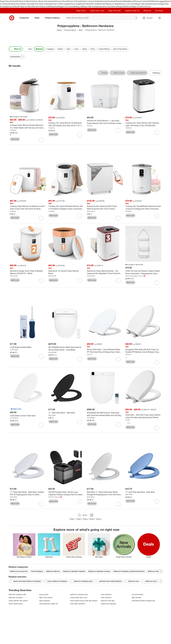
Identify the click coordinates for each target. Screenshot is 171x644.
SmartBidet (52, 352)
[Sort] (28, 49)
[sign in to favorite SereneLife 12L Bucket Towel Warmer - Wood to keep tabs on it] (80, 281)
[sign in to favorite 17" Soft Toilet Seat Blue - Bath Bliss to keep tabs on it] (157, 501)
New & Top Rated (120, 49)
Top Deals (55, 6)
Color (76, 49)
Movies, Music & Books (42, 4)
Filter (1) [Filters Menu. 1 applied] (16, 49)
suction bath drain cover (79, 597)
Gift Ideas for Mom (23, 1)
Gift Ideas (87, 4)
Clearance (155, 4)
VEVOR (90, 126)
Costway (13, 130)
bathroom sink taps (108, 601)
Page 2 (79, 519)
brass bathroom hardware (56, 581)
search (136, 18)
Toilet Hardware (37, 571)
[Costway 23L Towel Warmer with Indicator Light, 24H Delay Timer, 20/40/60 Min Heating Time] (143, 124)
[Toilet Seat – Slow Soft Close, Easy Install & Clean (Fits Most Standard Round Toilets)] (143, 416)
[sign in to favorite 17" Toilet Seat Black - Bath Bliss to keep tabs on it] (80, 422)
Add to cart (15, 139)
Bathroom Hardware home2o (99, 571)
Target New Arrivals (8, 1)
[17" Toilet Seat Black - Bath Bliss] (66, 413)
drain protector (106, 597)
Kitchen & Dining (74, 1)
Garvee (90, 354)
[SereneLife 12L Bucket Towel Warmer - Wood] (66, 272)
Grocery (104, 1)
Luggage (162, 1)
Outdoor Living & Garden (90, 1)
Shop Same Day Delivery (108, 6)
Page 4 (92, 519)
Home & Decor (61, 1)
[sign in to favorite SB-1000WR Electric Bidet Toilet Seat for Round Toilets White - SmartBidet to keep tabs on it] (80, 359)
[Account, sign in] (148, 18)
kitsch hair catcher (46, 597)
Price (93, 49)
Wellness (155, 1)
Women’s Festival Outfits (42, 6)
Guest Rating (104, 49)
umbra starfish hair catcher (18, 601)
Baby (126, 1)
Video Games (27, 4)
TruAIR (128, 420)
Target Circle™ (81, 11)
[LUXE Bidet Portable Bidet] (28, 347)
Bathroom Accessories (19, 571)
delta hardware (45, 601)
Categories (25, 18)
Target (59, 30)
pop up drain (44, 594)
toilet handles (136, 597)
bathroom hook (149, 581)
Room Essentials (131, 276)
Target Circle (136, 6)
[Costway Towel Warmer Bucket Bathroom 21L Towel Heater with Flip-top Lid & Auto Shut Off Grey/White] (28, 127)
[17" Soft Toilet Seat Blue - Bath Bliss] (143, 492)
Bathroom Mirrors (53, 571)
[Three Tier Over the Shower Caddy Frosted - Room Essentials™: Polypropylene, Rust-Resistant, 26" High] (143, 272)
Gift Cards (95, 4)
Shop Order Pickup (90, 6)
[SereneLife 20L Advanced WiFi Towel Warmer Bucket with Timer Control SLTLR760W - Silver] (105, 208)
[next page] (92, 515)
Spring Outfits (11, 6)
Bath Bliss (52, 415)
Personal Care (140, 1)
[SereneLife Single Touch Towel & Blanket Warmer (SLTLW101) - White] (28, 272)
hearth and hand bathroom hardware (26, 581)
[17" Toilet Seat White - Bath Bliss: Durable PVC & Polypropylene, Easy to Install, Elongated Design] (28, 493)
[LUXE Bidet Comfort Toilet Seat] (28, 416)
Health (148, 1)
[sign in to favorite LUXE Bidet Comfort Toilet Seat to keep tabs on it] (41, 425)
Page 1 (72, 519)
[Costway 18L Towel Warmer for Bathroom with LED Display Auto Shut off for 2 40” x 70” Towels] (66, 124)
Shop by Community (127, 4)
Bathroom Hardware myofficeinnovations (129, 571)
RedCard (128, 6)
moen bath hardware (78, 604)
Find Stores (146, 6)
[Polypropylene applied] (17, 57)
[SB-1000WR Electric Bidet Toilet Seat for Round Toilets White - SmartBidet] (66, 349)
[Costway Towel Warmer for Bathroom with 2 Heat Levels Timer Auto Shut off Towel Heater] (28, 208)
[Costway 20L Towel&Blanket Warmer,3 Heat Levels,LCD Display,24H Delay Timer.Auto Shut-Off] (143, 208)
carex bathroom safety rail (49, 604)
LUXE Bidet (14, 350)
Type (68, 49)
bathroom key (132, 581)
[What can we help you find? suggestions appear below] (102, 18)
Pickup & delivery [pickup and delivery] (53, 18)
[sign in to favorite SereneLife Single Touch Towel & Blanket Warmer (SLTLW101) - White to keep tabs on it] (41, 281)
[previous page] (79, 515)
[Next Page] (23, 57)
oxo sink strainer (138, 594)
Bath (81, 30)
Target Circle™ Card (97, 11)
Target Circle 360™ (115, 11)
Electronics (17, 4)
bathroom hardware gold (81, 581)
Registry (121, 6)
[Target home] (12, 18)
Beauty (131, 1)
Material (39, 49)
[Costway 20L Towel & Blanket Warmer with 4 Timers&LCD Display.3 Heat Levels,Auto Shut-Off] (66, 208)
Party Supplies (77, 4)
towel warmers (106, 594)
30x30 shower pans (16, 604)
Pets (100, 4)
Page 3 (86, 519)
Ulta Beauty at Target (111, 4)
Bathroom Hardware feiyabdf (74, 571)
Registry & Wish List (132, 11)
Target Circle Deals (66, 6)
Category (50, 49)
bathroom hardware (16, 597)
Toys (11, 4)
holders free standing (108, 604)
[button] (16, 409)
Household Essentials (116, 1)
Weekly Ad (78, 6)
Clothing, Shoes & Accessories (43, 1)
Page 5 (99, 519)
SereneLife (91, 211)
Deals (149, 4)
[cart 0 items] (160, 18)
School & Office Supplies (61, 4)
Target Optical (141, 4)
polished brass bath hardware (109, 581)
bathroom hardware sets (17, 594)
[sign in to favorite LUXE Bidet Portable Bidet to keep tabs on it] (41, 357)
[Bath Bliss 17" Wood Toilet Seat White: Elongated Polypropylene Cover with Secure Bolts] (105, 493)
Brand (60, 49)
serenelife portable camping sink (143, 601)
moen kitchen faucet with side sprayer (84, 601)
